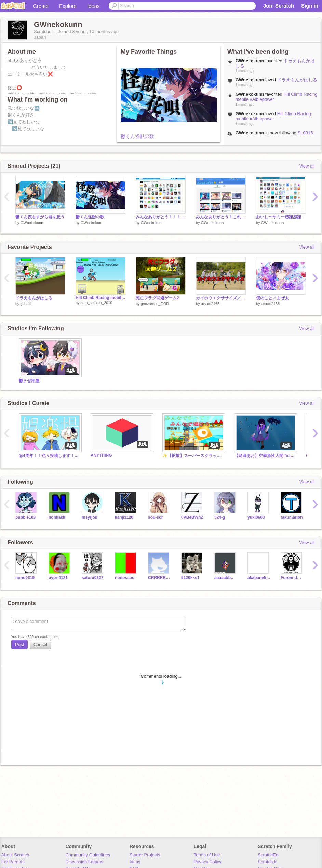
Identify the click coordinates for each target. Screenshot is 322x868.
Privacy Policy (208, 862)
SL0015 (305, 133)
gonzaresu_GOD (155, 304)
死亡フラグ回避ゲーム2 (157, 298)
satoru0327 (92, 578)
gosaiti (26, 304)
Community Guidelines (88, 855)
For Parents (13, 862)
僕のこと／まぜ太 (272, 298)
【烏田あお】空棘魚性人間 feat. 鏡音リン (265, 456)
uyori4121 (58, 578)
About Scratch (15, 855)
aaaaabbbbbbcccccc (226, 578)
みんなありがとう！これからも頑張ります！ (221, 217)
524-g (220, 517)
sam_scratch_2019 (97, 303)
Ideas (93, 6)
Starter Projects (145, 855)
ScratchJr (267, 862)
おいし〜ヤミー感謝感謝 (279, 217)
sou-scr (155, 517)
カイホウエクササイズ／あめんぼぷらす (221, 298)
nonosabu (125, 578)
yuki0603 (256, 517)
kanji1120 (124, 517)
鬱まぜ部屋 (29, 381)
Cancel (40, 645)
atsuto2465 (210, 304)
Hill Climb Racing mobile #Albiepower (273, 116)
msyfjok (89, 517)
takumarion (292, 517)
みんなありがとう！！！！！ (161, 217)
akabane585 (259, 578)
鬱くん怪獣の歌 (137, 136)
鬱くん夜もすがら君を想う (40, 217)
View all (307, 166)
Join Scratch (279, 6)
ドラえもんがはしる (297, 80)
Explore (68, 6)
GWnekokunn (32, 223)
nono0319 (25, 578)
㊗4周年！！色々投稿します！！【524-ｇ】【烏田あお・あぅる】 (50, 456)
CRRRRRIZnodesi (159, 578)
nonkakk (57, 517)
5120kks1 (190, 578)
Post (19, 645)
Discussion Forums (84, 862)
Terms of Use (207, 855)
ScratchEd (268, 855)
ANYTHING (101, 455)
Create (41, 6)
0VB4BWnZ (192, 517)
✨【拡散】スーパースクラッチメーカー (193, 456)
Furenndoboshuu (292, 578)
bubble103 (25, 517)
